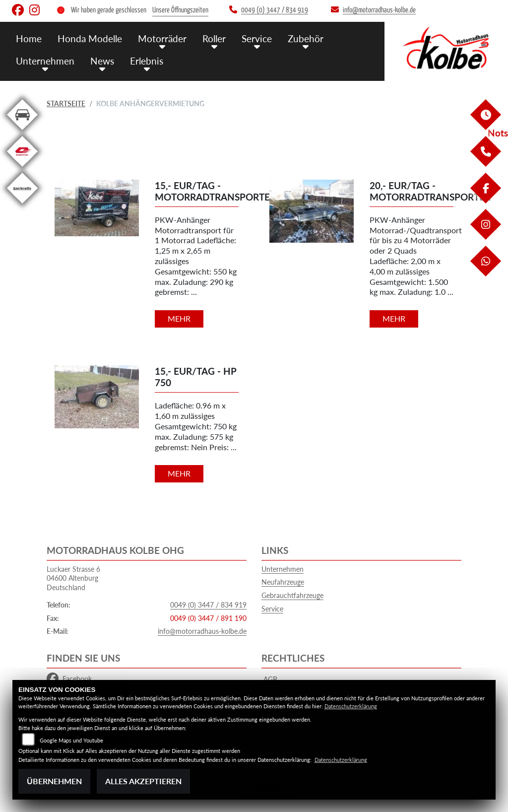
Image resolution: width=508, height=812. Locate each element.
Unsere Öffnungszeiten (180, 10)
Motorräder (162, 38)
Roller (214, 38)
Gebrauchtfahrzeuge (292, 595)
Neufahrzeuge (283, 582)
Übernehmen (54, 781)
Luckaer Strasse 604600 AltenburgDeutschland (73, 578)
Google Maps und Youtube (71, 740)
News (102, 61)
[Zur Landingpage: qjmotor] (22, 169)
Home (29, 38)
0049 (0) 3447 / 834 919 (208, 605)
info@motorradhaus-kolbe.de (202, 631)
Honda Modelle (90, 38)
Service (257, 38)
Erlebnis (147, 61)
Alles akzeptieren (143, 781)
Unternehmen (45, 61)
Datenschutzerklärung (351, 706)
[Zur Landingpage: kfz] (22, 132)
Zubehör (306, 38)
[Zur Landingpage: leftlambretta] (22, 205)
